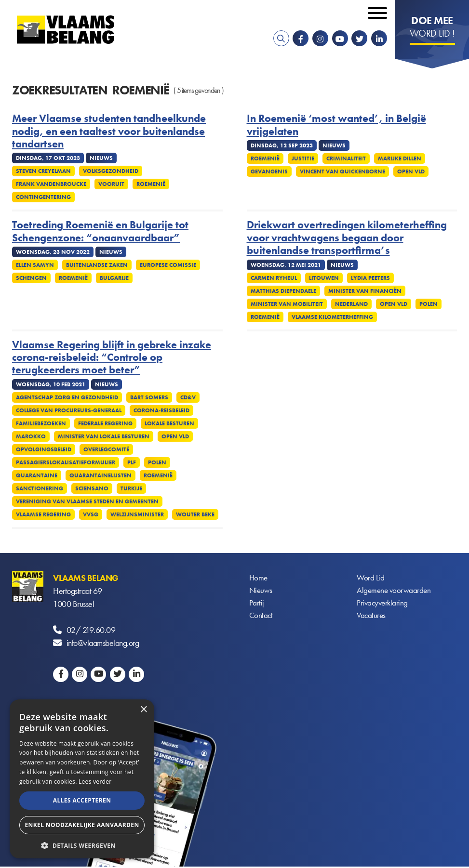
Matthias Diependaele (283, 291)
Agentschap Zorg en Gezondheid (67, 397)
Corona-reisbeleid (161, 410)
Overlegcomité (106, 449)
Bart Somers (149, 397)
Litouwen (324, 278)
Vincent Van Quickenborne (342, 171)
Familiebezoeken (41, 423)
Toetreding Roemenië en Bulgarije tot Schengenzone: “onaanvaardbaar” (100, 231)
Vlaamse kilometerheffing (332, 317)
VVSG (91, 514)
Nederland (351, 304)
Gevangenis (269, 171)
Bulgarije (114, 278)
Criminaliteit (346, 158)
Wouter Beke (195, 514)
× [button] (143, 710)
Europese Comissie (168, 265)
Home (259, 578)
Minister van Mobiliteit (287, 304)
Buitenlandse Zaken (97, 265)
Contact (261, 617)
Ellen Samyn (35, 265)
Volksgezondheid (111, 171)
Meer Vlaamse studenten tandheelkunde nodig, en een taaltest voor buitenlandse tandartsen (109, 131)
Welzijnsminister (137, 514)
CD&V (188, 397)
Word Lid (371, 578)
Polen (429, 304)
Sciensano (92, 488)
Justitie (303, 158)
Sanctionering (40, 488)
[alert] (82, 779)
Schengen (31, 278)
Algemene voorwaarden (395, 591)
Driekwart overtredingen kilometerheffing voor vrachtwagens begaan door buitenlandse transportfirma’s (347, 238)
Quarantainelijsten (100, 475)
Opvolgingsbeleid (44, 449)
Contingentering (43, 197)
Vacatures (372, 617)
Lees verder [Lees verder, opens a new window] (95, 782)
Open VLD (411, 171)
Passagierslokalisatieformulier (66, 462)
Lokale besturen (169, 423)
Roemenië (151, 184)
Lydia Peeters (370, 278)
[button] (82, 845)
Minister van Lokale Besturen (104, 436)
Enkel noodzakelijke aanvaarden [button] (82, 825)
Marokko (31, 436)
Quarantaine (37, 475)
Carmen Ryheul (274, 278)
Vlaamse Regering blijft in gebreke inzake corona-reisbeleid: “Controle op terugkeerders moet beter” (112, 358)
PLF (132, 462)
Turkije (131, 488)
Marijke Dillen (400, 158)
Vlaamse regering (43, 514)
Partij (257, 604)
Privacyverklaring (383, 604)
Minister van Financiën (365, 291)
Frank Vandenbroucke (51, 184)
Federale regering (105, 423)
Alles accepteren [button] (82, 800)
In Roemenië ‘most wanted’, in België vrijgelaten (336, 125)
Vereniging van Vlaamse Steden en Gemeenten (87, 501)
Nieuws (261, 591)
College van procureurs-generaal (69, 410)
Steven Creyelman (43, 171)
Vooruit (111, 184)
